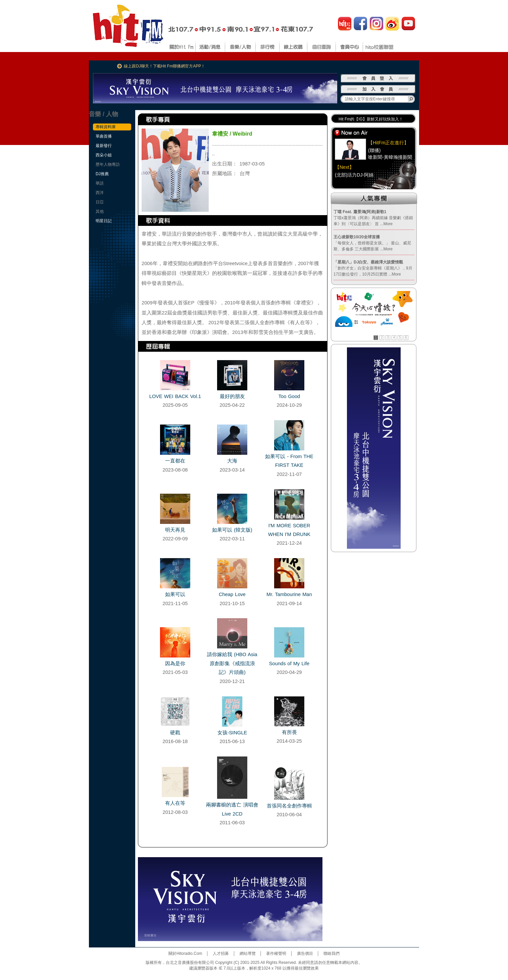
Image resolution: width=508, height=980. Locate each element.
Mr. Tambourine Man (289, 594)
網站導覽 (248, 953)
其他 (100, 211)
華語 (100, 183)
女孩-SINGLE (232, 733)
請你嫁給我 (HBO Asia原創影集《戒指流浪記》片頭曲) (232, 663)
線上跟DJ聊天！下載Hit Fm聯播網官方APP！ (164, 66)
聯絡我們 (332, 953)
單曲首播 (104, 136)
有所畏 (289, 732)
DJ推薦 (102, 174)
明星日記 (104, 221)
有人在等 (175, 803)
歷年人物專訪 (108, 164)
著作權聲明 (276, 953)
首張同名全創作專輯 (289, 806)
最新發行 (104, 146)
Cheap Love (232, 594)
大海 (232, 461)
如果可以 (175, 594)
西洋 (100, 193)
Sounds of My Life (289, 664)
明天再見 (175, 530)
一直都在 (175, 461)
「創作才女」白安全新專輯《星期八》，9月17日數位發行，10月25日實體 (373, 268)
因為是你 (175, 664)
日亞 (100, 202)
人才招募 (221, 953)
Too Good (289, 396)
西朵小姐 (104, 155)
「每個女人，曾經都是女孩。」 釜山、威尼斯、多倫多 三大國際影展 (372, 243)
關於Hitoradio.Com (185, 953)
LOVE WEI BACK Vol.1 (175, 396)
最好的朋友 (232, 396)
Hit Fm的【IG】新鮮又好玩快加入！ (371, 119)
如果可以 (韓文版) (232, 530)
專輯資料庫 (106, 127)
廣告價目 (305, 953)
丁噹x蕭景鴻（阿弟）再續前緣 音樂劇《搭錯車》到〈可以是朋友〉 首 (373, 218)
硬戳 (175, 733)
